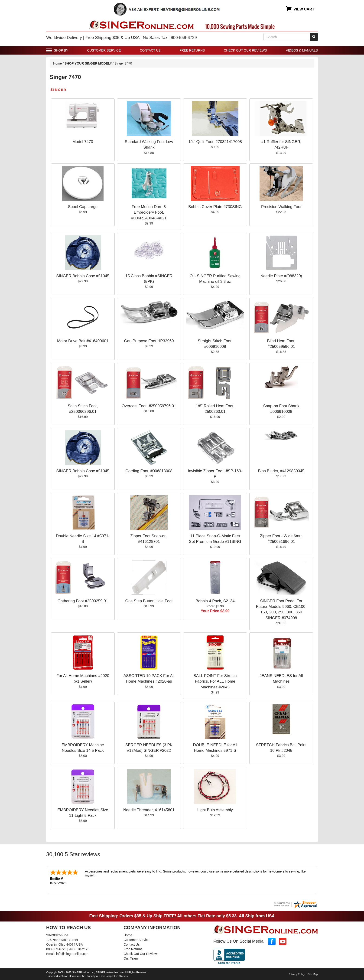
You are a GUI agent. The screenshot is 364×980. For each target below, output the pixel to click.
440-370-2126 (79, 949)
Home (57, 63)
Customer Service (104, 50)
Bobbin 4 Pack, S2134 (215, 601)
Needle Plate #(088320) (281, 276)
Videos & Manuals (302, 50)
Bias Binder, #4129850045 (281, 471)
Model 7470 (83, 142)
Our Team (131, 958)
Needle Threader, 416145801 (149, 810)
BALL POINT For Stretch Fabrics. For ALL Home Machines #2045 (215, 681)
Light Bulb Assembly (215, 810)
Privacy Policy (297, 974)
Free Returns (192, 50)
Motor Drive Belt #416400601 (83, 341)
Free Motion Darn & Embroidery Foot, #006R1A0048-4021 (149, 212)
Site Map (313, 974)
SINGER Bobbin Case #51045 (83, 276)
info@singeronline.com (73, 954)
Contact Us (150, 50)
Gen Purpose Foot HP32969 (149, 341)
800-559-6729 (56, 949)
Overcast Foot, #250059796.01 (149, 406)
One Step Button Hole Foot (149, 601)
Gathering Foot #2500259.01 (83, 601)
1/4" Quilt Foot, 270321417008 (215, 142)
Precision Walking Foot (281, 207)
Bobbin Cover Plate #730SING (215, 207)
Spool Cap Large (83, 207)
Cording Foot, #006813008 (149, 471)
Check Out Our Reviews (245, 50)
